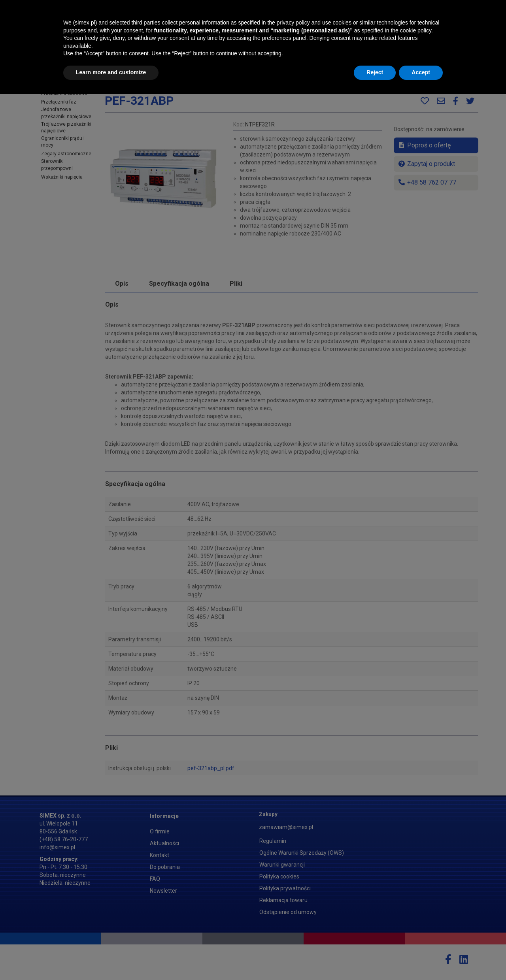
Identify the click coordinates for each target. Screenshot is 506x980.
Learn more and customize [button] (111, 958)
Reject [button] (375, 958)
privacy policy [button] (293, 908)
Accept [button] (421, 958)
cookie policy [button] (416, 916)
